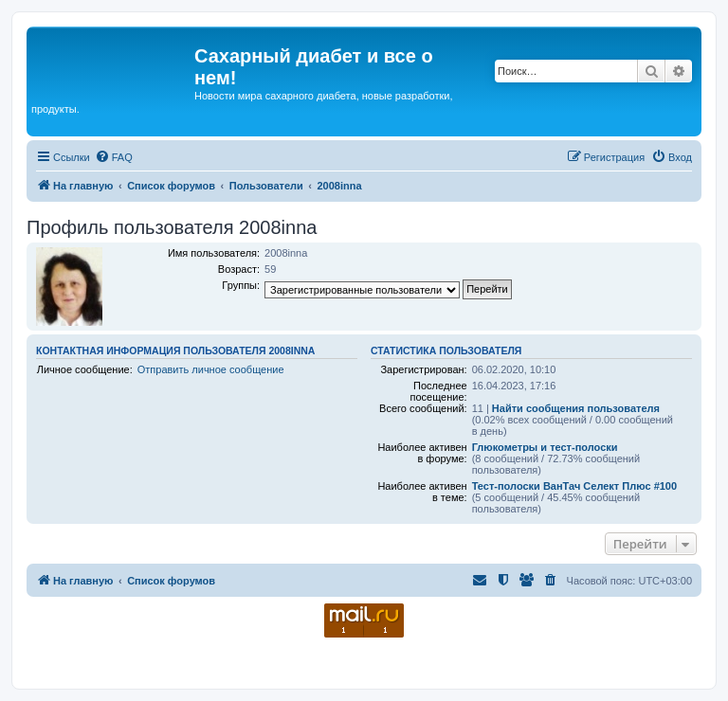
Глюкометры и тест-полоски (545, 447)
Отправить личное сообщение (211, 369)
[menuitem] (114, 157)
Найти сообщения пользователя (576, 408)
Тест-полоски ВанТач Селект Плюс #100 (574, 486)
